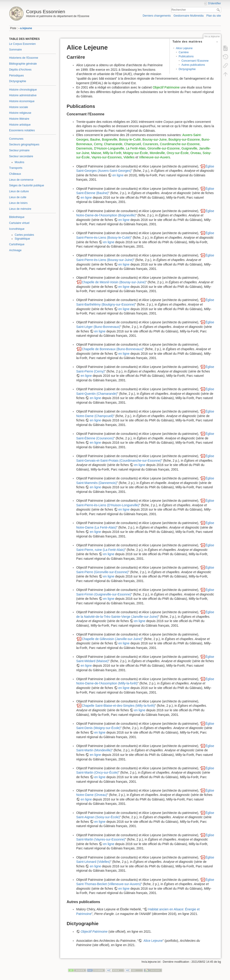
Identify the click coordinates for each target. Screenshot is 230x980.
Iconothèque (17, 229)
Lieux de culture (19, 191)
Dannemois (84, 148)
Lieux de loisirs (18, 203)
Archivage (15, 250)
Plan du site (214, 16)
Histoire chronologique (23, 90)
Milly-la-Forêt (112, 153)
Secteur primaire (19, 150)
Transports (16, 168)
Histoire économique (22, 101)
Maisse (96, 153)
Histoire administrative (23, 95)
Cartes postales (24, 235)
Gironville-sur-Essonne (164, 148)
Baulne (95, 139)
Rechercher (219, 10)
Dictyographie (18, 81)
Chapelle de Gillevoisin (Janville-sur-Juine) (112, 639)
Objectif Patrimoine (166, 87)
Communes (16, 139)
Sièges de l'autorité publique (27, 185)
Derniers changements (157, 16)
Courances (150, 144)
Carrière (184, 52)
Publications (186, 56)
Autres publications (193, 65)
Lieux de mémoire (20, 209)
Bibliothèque (17, 217)
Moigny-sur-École (135, 153)
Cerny (98, 144)
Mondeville (157, 153)
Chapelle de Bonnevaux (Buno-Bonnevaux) (112, 349)
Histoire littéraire (19, 119)
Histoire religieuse (20, 113)
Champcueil (133, 144)
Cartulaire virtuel (19, 223)
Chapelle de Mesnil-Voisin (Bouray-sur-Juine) (114, 282)
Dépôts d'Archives (20, 70)
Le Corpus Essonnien (22, 44)
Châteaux (15, 174)
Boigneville (110, 139)
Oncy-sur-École (178, 153)
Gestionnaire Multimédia (189, 16)
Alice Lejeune (184, 48)
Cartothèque (17, 244)
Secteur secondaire (21, 156)
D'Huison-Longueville (109, 148)
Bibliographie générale (23, 64)
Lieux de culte (18, 197)
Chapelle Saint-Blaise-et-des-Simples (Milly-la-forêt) (118, 706)
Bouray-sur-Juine (155, 139)
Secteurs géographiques (24, 144)
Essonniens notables (22, 130)
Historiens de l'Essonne (24, 58)
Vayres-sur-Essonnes (107, 157)
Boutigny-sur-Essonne (184, 139)
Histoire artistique (20, 125)
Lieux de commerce (21, 180)
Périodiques (16, 76)
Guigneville (189, 148)
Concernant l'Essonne (195, 61)
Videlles (129, 157)
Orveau (196, 153)
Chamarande (113, 144)
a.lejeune (26, 28)
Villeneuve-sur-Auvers (155, 157)
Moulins (20, 162)
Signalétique (22, 239)
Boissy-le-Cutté (130, 139)
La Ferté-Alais (136, 148)
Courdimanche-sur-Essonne (180, 144)
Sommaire (15, 50)
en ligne (118, 175)
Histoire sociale (19, 107)
